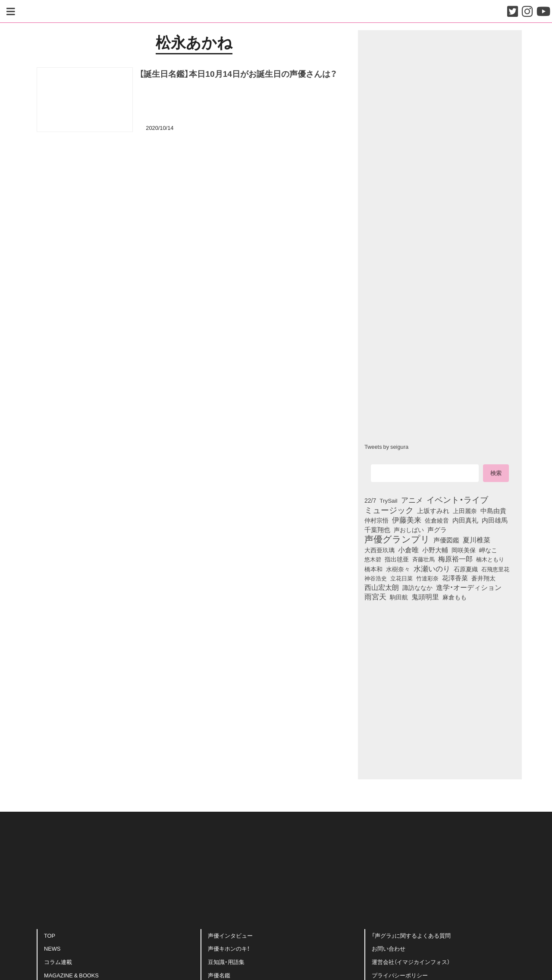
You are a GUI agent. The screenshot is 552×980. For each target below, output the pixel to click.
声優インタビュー (230, 935)
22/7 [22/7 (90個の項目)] (370, 500)
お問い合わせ (389, 949)
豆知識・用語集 (226, 962)
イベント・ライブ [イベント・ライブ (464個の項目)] (457, 499)
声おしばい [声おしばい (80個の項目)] (409, 529)
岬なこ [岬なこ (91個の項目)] (488, 550)
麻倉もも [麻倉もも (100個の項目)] (455, 597)
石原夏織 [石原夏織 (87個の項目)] (466, 569)
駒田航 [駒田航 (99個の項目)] (399, 597)
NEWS (52, 949)
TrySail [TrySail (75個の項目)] (388, 500)
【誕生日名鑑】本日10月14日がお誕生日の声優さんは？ (238, 73)
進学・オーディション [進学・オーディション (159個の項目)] (469, 587)
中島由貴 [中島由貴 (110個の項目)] (493, 510)
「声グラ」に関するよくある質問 (411, 935)
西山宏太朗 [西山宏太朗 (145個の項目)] (382, 587)
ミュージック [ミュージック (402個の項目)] (389, 510)
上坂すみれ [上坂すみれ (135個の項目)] (433, 510)
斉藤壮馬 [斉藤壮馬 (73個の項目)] (423, 559)
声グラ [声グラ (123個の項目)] (437, 529)
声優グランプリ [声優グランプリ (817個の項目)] (397, 539)
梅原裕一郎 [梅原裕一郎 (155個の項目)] (455, 559)
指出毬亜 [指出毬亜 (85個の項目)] (397, 559)
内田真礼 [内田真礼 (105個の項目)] (465, 520)
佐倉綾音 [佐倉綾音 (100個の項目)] (437, 520)
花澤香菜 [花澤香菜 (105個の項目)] (455, 578)
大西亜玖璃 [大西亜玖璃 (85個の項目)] (379, 550)
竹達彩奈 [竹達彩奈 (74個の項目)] (427, 578)
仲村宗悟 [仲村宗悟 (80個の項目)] (376, 520)
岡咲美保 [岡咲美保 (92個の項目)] (464, 550)
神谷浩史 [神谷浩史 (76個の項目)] (376, 578)
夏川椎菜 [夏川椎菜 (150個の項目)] (477, 540)
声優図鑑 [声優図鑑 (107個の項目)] (446, 540)
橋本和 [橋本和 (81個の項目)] (373, 569)
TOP (50, 935)
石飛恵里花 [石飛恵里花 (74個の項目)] (495, 569)
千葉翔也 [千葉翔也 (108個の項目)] (377, 529)
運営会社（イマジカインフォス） (411, 962)
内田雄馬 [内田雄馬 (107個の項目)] (495, 520)
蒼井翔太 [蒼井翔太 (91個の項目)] (483, 578)
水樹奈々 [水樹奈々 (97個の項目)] (398, 569)
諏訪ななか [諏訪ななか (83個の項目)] (417, 587)
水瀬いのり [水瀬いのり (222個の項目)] (432, 568)
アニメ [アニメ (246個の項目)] (412, 500)
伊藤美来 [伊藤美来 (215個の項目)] (407, 520)
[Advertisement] (194, 183)
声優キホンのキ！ (229, 949)
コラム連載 (58, 962)
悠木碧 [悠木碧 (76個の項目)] (373, 559)
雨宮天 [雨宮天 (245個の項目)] (375, 596)
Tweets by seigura (386, 446)
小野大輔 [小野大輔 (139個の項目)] (435, 550)
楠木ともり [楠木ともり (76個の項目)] (490, 559)
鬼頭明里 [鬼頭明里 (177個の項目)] (425, 596)
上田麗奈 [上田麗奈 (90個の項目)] (465, 510)
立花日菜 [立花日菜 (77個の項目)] (401, 578)
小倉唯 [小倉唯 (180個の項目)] (408, 549)
